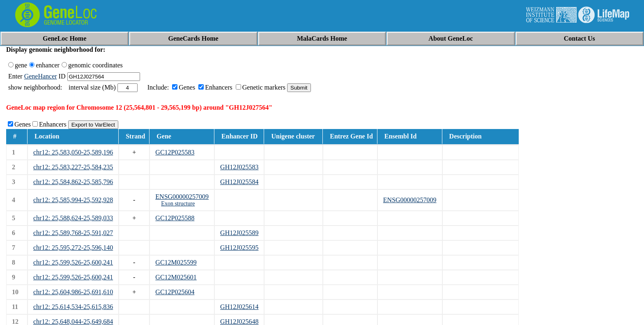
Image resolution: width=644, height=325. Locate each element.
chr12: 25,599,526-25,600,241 (73, 262)
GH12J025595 (239, 248)
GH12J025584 (239, 182)
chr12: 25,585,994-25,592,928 (73, 200)
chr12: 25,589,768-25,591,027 (73, 233)
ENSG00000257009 (182, 197)
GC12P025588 (175, 218)
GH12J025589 (239, 233)
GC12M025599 (176, 262)
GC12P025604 (175, 292)
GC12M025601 (176, 277)
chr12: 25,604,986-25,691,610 (73, 292)
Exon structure (178, 204)
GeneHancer (41, 76)
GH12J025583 (239, 167)
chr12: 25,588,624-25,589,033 (73, 218)
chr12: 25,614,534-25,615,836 (73, 307)
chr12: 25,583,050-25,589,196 (73, 152)
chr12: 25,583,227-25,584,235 (73, 167)
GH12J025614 (239, 307)
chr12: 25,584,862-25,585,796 (73, 182)
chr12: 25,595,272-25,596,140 (73, 248)
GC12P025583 (175, 152)
